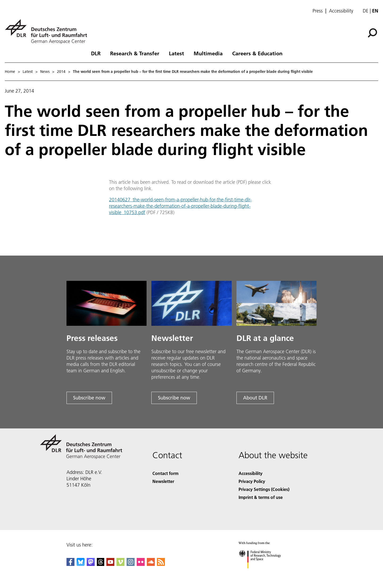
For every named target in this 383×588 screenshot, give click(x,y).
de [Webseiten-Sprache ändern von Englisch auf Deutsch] (366, 11)
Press (318, 11)
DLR (96, 53)
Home (10, 72)
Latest (176, 53)
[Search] (372, 33)
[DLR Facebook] (70, 564)
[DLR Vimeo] (120, 564)
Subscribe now (89, 398)
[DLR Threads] (101, 564)
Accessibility (341, 11)
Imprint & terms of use (261, 497)
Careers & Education (257, 53)
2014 (61, 72)
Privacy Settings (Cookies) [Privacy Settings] (264, 489)
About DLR (255, 398)
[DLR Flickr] (141, 564)
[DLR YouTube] (110, 564)
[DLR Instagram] (131, 564)
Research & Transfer (135, 53)
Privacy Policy (252, 481)
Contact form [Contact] (165, 473)
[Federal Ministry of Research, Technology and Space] (265, 573)
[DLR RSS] (161, 564)
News (45, 72)
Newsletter (163, 481)
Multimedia (208, 53)
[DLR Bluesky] (81, 564)
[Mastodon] (91, 564)
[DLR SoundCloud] (151, 564)
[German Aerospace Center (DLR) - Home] (48, 32)
